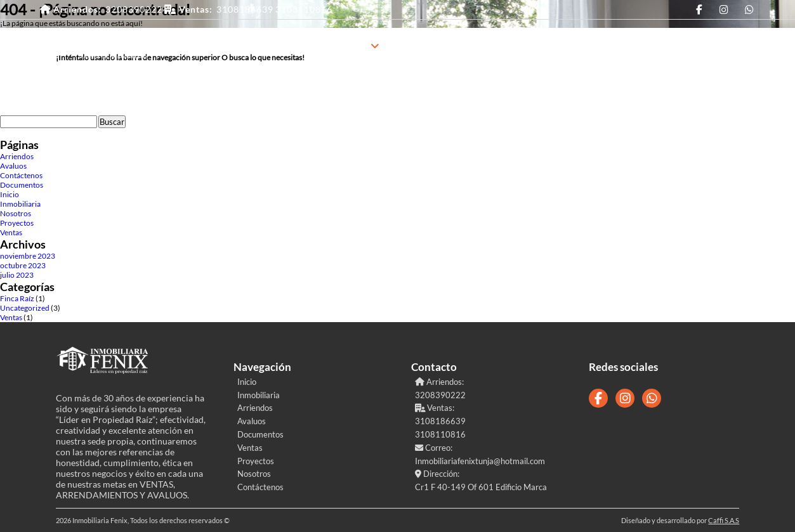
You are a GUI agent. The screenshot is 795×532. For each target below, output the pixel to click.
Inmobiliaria (346, 46)
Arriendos (17, 156)
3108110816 (304, 9)
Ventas (11, 232)
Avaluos (13, 166)
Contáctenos (554, 46)
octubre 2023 (23, 265)
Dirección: (437, 474)
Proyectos (422, 46)
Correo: (434, 448)
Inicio (282, 46)
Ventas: (435, 408)
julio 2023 (17, 275)
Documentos (22, 185)
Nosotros (485, 46)
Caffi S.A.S (724, 520)
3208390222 (134, 9)
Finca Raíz (17, 298)
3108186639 (245, 9)
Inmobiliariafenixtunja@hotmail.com (480, 461)
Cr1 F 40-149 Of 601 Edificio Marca (481, 487)
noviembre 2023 (28, 256)
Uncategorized (25, 308)
